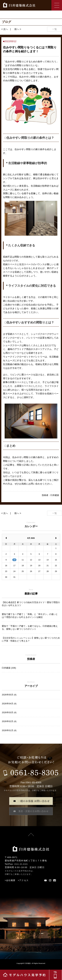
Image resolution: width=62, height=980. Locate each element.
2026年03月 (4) (9, 712)
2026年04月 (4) (9, 704)
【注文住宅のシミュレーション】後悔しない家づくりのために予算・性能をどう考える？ (31, 639)
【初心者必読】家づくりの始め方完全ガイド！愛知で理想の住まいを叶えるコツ (31, 604)
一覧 (55, 29)
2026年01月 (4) (9, 730)
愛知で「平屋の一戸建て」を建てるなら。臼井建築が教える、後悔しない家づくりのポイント (30, 628)
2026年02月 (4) (9, 721)
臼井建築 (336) (9, 668)
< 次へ (5, 29)
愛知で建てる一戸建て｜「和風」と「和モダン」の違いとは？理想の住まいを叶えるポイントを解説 (30, 616)
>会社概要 (10, 880)
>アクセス (23, 880)
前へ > (18, 29)
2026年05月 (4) (9, 695)
